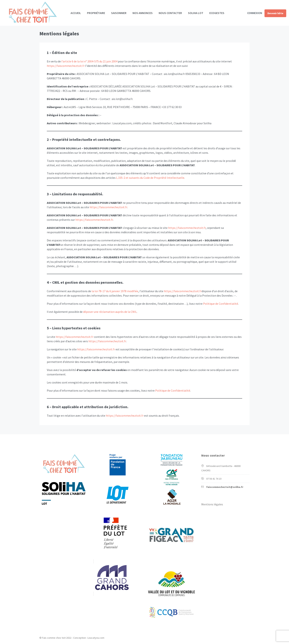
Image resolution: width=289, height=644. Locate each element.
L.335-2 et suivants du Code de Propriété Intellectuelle (150, 178)
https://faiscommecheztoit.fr (66, 66)
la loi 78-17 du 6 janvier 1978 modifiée (115, 291)
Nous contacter (170, 13)
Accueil (76, 13)
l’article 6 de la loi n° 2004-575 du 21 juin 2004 (89, 61)
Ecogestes (217, 13)
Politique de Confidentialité (221, 304)
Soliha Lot (196, 13)
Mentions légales (212, 504)
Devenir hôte (275, 13)
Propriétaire (96, 13)
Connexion (255, 13)
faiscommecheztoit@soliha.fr (225, 487)
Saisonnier (119, 13)
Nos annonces (143, 13)
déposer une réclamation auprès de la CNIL (110, 312)
